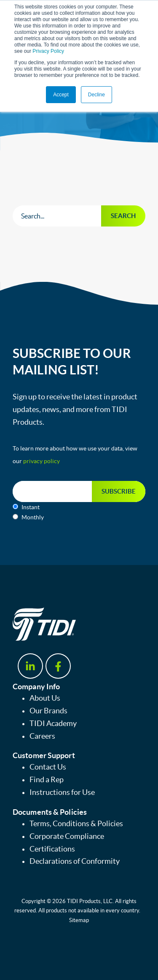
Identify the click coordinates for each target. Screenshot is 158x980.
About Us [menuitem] (45, 698)
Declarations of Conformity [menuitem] (75, 861)
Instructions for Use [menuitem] (62, 792)
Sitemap (79, 920)
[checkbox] (79, 512)
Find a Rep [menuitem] (47, 780)
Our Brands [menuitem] (48, 711)
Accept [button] (61, 95)
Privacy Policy (48, 51)
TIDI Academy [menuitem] (53, 723)
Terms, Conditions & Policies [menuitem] (76, 824)
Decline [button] (96, 95)
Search (123, 216)
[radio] (79, 507)
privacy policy (42, 461)
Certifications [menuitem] (52, 849)
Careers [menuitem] (42, 736)
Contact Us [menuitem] (48, 767)
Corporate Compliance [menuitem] (67, 836)
